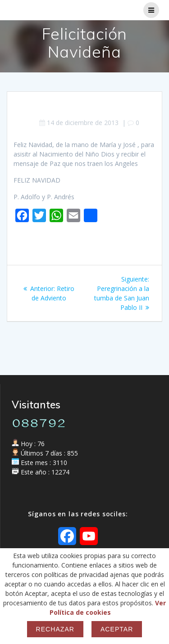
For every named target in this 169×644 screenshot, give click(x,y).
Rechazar (55, 629)
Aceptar (117, 629)
